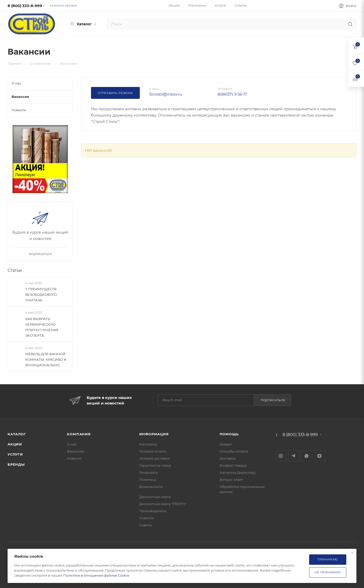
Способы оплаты (234, 451)
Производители (153, 511)
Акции (15, 444)
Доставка (228, 458)
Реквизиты (149, 472)
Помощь (229, 434)
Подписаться (273, 400)
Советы (145, 525)
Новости (74, 458)
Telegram (294, 456)
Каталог (17, 434)
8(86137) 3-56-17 (232, 94)
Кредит (226, 444)
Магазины (148, 444)
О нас (72, 444)
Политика (148, 480)
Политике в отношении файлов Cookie (96, 575)
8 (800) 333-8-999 (25, 6)
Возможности (151, 487)
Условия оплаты (153, 451)
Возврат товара (233, 465)
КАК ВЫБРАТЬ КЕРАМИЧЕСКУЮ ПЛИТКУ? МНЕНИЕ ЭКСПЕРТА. (42, 327)
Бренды (16, 464)
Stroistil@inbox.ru (166, 94)
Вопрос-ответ (231, 480)
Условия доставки (155, 458)
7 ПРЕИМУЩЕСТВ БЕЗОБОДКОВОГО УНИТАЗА (41, 295)
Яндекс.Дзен (319, 456)
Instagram (281, 456)
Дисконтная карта (155, 497)
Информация (154, 434)
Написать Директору (238, 472)
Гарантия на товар (155, 465)
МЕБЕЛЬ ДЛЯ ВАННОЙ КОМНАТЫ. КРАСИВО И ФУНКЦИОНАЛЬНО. (46, 359)
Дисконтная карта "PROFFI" (163, 504)
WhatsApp (306, 456)
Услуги (15, 454)
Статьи (15, 270)
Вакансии (76, 451)
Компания (79, 434)
